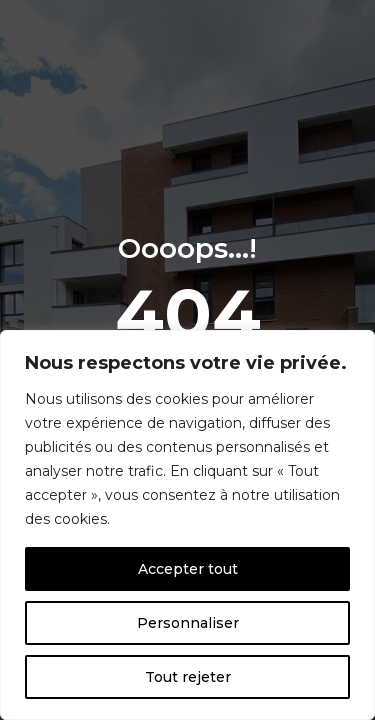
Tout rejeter (188, 677)
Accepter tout (188, 569)
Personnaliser (188, 623)
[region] (187, 525)
